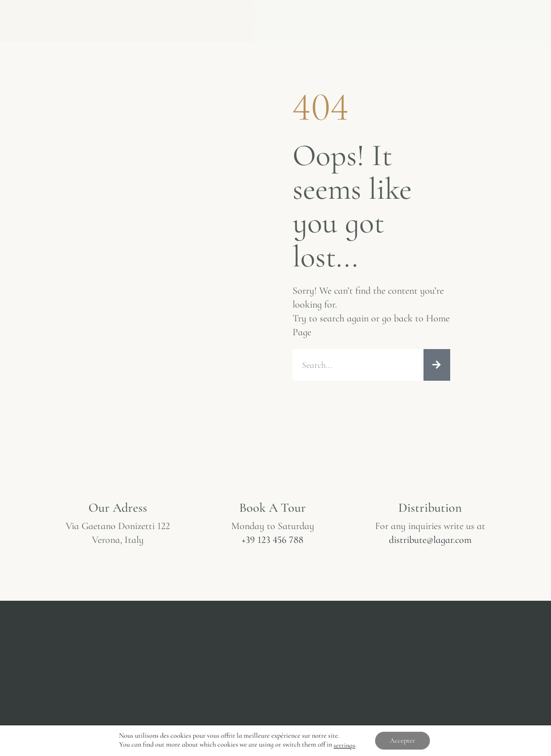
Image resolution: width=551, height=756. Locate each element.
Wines (200, 19)
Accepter (403, 740)
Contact (356, 19)
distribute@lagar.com (430, 540)
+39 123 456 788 (273, 540)
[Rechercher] (437, 365)
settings (344, 745)
